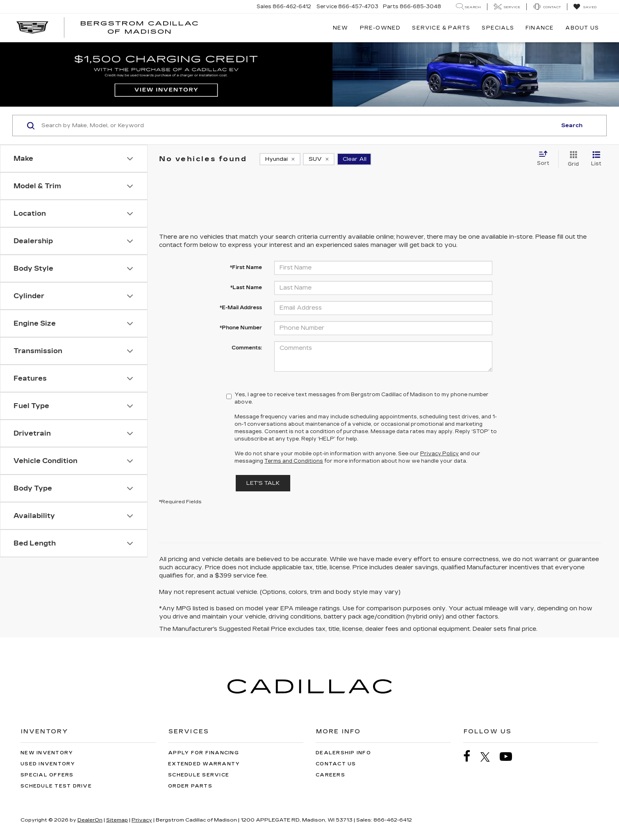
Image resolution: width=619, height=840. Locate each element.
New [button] (341, 28)
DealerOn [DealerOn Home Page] (90, 820)
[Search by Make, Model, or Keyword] (298, 126)
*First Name (246, 267)
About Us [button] (582, 28)
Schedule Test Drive (56, 786)
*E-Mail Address (241, 308)
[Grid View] (572, 159)
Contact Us (336, 764)
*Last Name (246, 288)
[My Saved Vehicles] (585, 7)
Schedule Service (199, 775)
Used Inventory (48, 764)
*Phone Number (241, 328)
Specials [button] (498, 28)
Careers (330, 775)
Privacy (142, 820)
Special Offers (47, 775)
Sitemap (117, 820)
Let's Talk (263, 483)
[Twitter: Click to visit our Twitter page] (489, 757)
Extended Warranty (204, 764)
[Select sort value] (546, 159)
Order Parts (190, 786)
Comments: (247, 348)
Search (572, 126)
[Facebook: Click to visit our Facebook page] (471, 757)
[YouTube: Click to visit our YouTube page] (510, 757)
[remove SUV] (319, 159)
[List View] (596, 159)
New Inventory (47, 753)
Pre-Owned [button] (380, 28)
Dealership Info (343, 753)
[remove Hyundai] (280, 159)
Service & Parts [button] (441, 28)
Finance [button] (540, 28)
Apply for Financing (204, 753)
